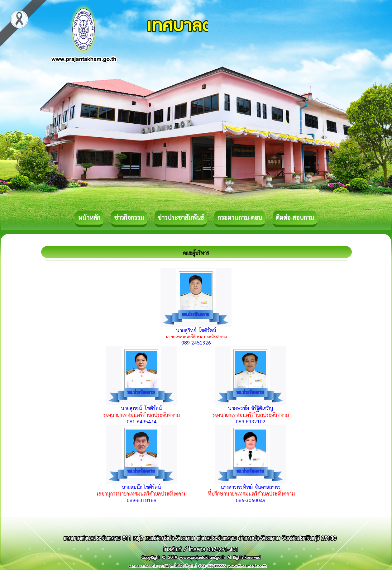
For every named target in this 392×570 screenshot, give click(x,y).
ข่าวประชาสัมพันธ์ (181, 217)
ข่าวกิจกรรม (129, 217)
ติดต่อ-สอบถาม (295, 217)
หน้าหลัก (89, 217)
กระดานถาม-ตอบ (240, 217)
